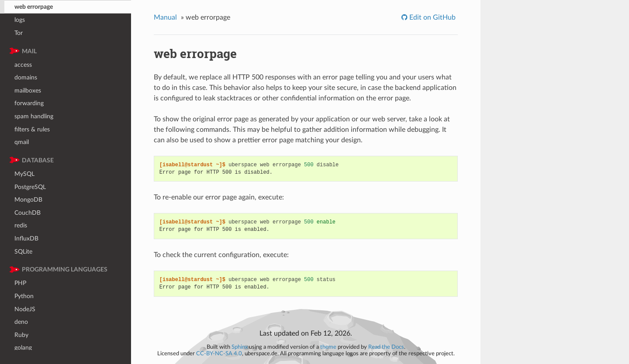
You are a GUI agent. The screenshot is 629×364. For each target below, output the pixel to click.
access (23, 65)
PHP (20, 283)
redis (21, 225)
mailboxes (28, 91)
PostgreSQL (30, 187)
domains (26, 77)
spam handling (34, 116)
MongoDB (28, 200)
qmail (22, 142)
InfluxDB (26, 239)
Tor (19, 33)
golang (23, 348)
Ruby (21, 335)
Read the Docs (386, 347)
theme (328, 347)
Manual (165, 17)
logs (20, 20)
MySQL (24, 174)
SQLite (23, 252)
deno (21, 322)
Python (24, 296)
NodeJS (25, 309)
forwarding (29, 103)
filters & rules (32, 129)
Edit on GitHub (432, 17)
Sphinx (240, 347)
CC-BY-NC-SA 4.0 (219, 354)
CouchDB (28, 213)
